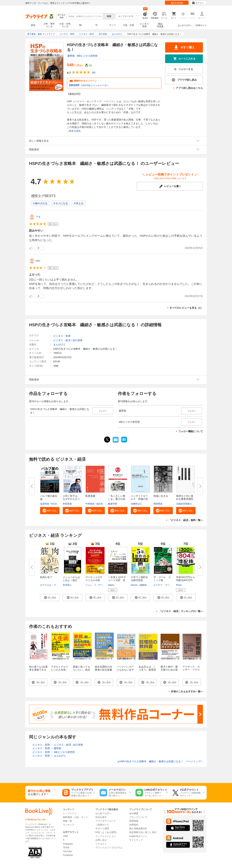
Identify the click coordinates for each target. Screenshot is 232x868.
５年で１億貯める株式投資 (139, 579)
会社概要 (134, 813)
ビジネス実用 (144, 25)
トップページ (70, 813)
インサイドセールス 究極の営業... (139, 499)
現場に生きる (161, 496)
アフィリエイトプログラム (109, 848)
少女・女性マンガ (65, 25)
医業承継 (90, 496)
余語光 (100, 504)
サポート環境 (102, 829)
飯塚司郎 (113, 504)
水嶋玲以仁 (136, 504)
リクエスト (101, 844)
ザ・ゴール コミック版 (162, 579)
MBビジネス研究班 (87, 56)
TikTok (66, 848)
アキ (38, 217)
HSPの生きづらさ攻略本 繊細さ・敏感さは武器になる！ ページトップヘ (160, 761)
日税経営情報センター (187, 504)
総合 (33, 25)
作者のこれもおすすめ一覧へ (187, 691)
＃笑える (78, 203)
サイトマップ (136, 840)
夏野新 (71, 56)
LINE (65, 836)
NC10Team (56, 504)
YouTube (67, 851)
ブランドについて (138, 817)
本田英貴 (67, 504)
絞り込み (62, 16)
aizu (38, 261)
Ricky (179, 585)
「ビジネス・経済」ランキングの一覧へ (181, 611)
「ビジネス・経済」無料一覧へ (186, 520)
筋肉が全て (46, 577)
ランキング (69, 825)
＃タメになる (60, 203)
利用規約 (134, 825)
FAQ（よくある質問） (107, 832)
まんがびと (59, 344)
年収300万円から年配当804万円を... (186, 580)
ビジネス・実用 (62, 336)
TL (97, 25)
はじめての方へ (185, 25)
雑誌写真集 (160, 25)
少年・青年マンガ (49, 25)
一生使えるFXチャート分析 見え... (117, 580)
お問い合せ (101, 840)
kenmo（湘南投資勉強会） (144, 585)
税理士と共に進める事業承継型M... (185, 499)
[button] (50, 511)
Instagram (68, 844)
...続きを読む (74, 131)
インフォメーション (106, 836)
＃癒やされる (40, 203)
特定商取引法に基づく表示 (143, 832)
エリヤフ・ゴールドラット (167, 585)
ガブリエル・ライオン (51, 585)
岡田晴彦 (158, 504)
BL (81, 25)
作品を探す (101, 817)
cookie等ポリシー (138, 836)
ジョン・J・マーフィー (97, 585)
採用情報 (134, 821)
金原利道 (45, 504)
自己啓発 (77, 340)
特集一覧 (67, 821)
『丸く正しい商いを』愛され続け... (117, 499)
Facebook (68, 855)
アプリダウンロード (106, 821)
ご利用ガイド (200, 25)
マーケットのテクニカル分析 (94, 579)
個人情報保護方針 (138, 829)
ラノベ (113, 25)
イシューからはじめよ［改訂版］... (71, 580)
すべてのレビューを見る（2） (186, 308)
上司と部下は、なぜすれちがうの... (71, 499)
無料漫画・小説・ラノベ (75, 817)
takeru (111, 585)
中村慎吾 (90, 504)
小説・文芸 (128, 25)
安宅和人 (67, 585)
